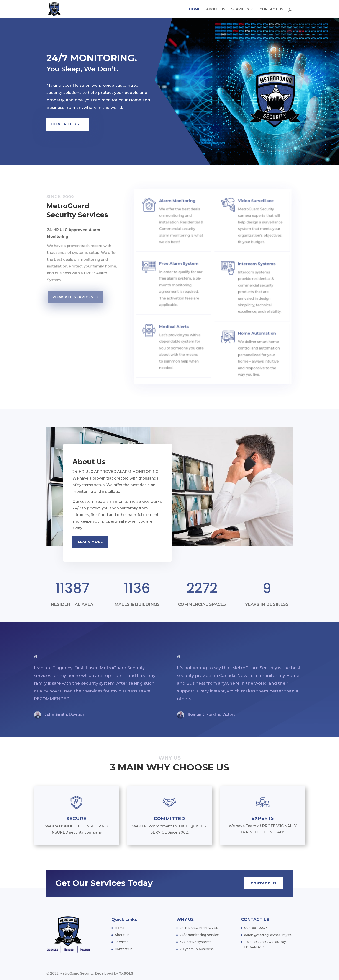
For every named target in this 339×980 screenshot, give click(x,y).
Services (240, 9)
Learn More (90, 542)
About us (216, 9)
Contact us (271, 9)
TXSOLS (126, 973)
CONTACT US (67, 123)
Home (195, 9)
